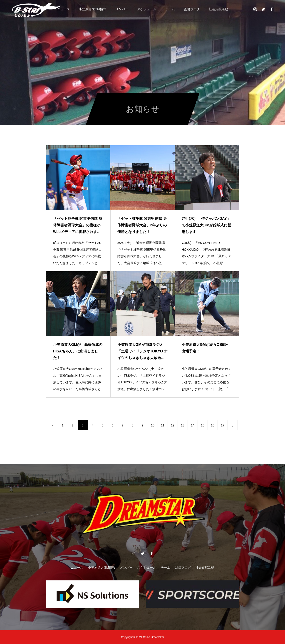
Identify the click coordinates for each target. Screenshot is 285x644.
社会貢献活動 (218, 9)
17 (223, 425)
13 (183, 425)
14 (193, 425)
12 (173, 425)
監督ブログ (192, 9)
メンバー (122, 9)
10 (153, 425)
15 (203, 425)
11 (163, 425)
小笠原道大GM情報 (93, 9)
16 (213, 425)
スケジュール (147, 9)
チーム (170, 9)
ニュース (63, 9)
